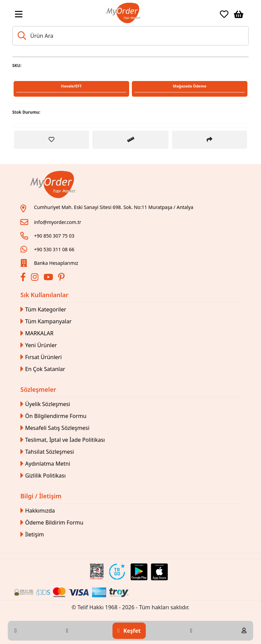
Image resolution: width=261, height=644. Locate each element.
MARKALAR (37, 333)
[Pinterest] (62, 278)
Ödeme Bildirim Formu (52, 523)
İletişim (32, 535)
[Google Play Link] (139, 572)
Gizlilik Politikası (43, 476)
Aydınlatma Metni (45, 464)
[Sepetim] (239, 14)
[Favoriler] (224, 14)
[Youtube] (49, 278)
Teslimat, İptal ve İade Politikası (63, 440)
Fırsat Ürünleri (41, 357)
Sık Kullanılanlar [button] (44, 295)
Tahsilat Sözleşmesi (47, 452)
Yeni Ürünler (39, 345)
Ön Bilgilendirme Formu (53, 416)
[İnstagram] (36, 278)
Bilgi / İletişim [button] (41, 496)
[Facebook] (24, 278)
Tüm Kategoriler (43, 310)
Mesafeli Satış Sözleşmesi (55, 428)
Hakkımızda (38, 511)
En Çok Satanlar (43, 369)
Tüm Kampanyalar (46, 321)
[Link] (123, 13)
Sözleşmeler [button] (38, 389)
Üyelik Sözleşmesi (45, 404)
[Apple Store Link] (159, 572)
